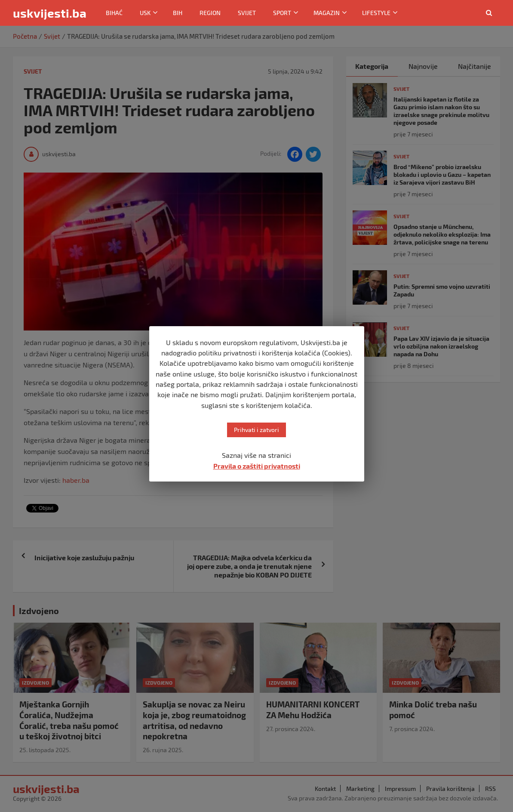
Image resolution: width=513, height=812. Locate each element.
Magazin (327, 13)
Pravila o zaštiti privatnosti (257, 466)
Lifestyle (376, 13)
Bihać (114, 13)
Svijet (247, 13)
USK (145, 13)
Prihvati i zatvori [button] (256, 430)
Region (210, 13)
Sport (282, 13)
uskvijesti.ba (50, 13)
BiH (178, 13)
